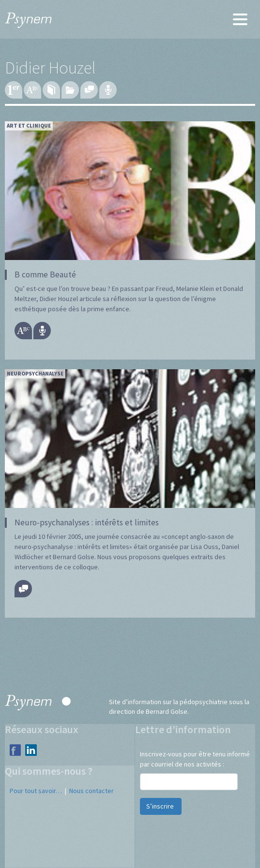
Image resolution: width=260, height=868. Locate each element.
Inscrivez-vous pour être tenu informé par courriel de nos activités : (195, 759)
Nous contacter (92, 791)
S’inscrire (161, 806)
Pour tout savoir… (36, 791)
